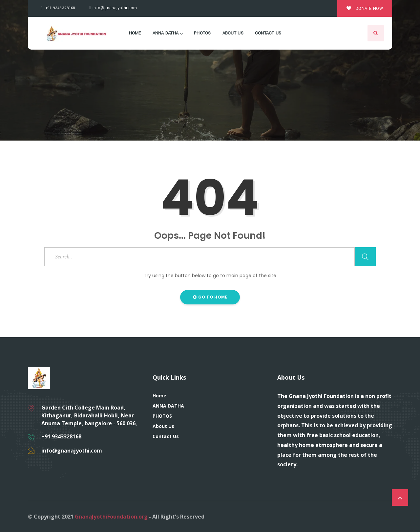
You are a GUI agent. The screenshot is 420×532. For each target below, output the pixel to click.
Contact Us (268, 33)
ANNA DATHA (168, 33)
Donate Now (365, 9)
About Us (233, 33)
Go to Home (210, 297)
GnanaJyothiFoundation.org (111, 517)
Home (135, 33)
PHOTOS (202, 33)
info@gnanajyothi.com (113, 8)
